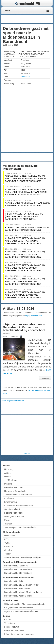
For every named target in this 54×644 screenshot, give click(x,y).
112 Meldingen (11, 480)
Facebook (9, 547)
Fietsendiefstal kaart (13, 513)
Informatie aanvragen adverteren (19, 634)
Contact (8, 620)
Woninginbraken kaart (14, 516)
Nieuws (8, 477)
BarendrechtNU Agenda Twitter (18, 596)
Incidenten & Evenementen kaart (19, 506)
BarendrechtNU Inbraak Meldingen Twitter (23, 592)
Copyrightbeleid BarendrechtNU (19, 608)
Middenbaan (26, 77)
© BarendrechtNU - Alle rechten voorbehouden (25, 604)
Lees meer (45, 378)
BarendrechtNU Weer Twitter (17, 589)
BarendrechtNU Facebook (16, 566)
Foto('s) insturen (12, 627)
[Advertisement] (30, 19)
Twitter (7, 543)
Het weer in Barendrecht (15, 491)
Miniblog (8, 484)
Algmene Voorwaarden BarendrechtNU (22, 611)
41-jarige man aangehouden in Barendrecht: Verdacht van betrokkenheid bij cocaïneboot (24, 327)
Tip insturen (10, 623)
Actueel (8, 473)
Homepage (9, 469)
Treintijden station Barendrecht (18, 495)
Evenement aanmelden (15, 630)
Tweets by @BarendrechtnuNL (13, 401)
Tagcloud (8, 524)
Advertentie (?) (27, 453)
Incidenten (9, 498)
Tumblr (7, 554)
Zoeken (8, 520)
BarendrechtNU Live (13, 487)
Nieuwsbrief (10, 536)
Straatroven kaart (12, 509)
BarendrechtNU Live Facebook (18, 569)
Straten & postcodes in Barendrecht (20, 527)
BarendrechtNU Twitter (14, 581)
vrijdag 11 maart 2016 (34, 316)
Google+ (8, 550)
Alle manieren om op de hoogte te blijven (23, 557)
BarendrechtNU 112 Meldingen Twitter (21, 585)
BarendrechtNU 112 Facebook (18, 573)
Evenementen (11, 502)
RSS (6, 539)
